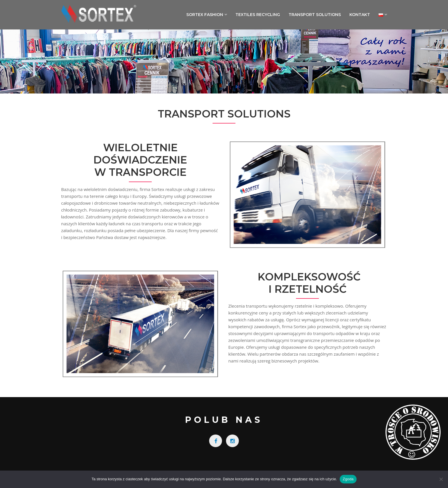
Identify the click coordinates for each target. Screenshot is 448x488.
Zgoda (348, 479)
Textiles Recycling (258, 15)
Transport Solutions (315, 15)
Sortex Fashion (205, 15)
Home (202, 61)
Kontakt (360, 15)
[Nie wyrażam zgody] (441, 479)
